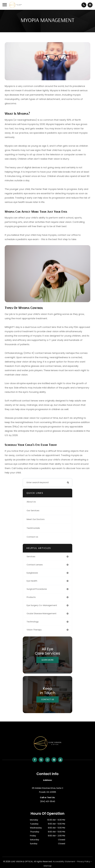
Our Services (33, 511)
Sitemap (48, 866)
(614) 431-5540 (48, 801)
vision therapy (34, 630)
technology (33, 622)
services (31, 557)
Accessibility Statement (64, 862)
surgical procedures (37, 589)
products (31, 597)
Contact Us (32, 537)
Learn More (47, 660)
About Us (31, 502)
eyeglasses (32, 573)
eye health (32, 581)
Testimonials (33, 528)
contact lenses (35, 565)
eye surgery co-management (42, 605)
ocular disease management (42, 614)
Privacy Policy (84, 862)
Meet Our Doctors (36, 519)
